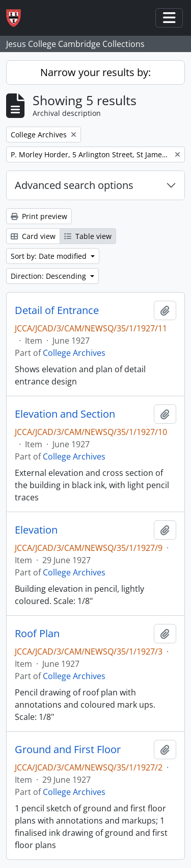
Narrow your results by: (95, 72)
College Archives (74, 353)
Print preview (39, 216)
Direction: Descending (49, 276)
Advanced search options (74, 185)
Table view (88, 236)
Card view (33, 236)
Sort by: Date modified (50, 256)
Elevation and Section (65, 414)
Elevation (36, 530)
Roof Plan (37, 634)
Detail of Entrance (57, 310)
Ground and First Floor (68, 750)
